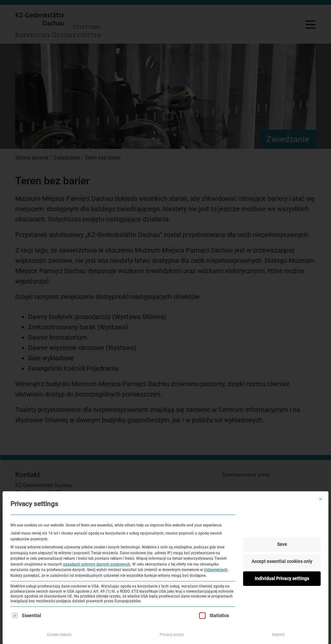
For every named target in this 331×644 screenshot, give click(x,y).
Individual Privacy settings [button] (282, 578)
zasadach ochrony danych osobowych (97, 564)
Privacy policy (172, 635)
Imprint (278, 635)
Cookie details (59, 635)
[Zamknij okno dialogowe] (321, 499)
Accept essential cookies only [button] (282, 561)
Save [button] (282, 544)
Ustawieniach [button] (216, 570)
